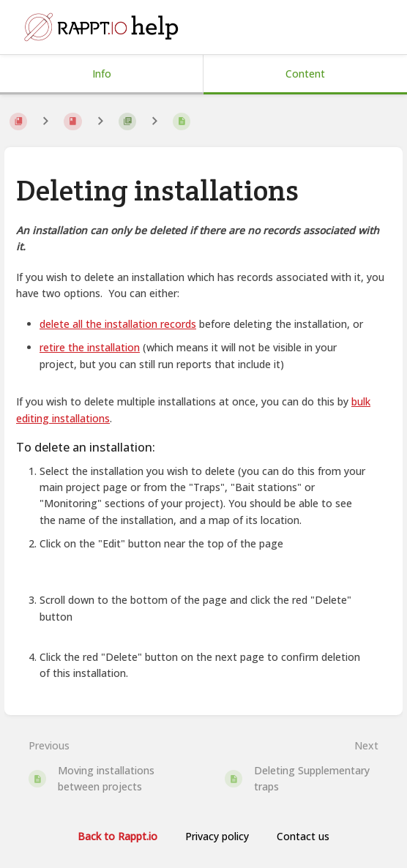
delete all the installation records (118, 324)
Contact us (303, 836)
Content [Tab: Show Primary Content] (305, 74)
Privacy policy (217, 836)
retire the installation (90, 347)
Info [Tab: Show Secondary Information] (102, 74)
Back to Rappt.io (117, 836)
